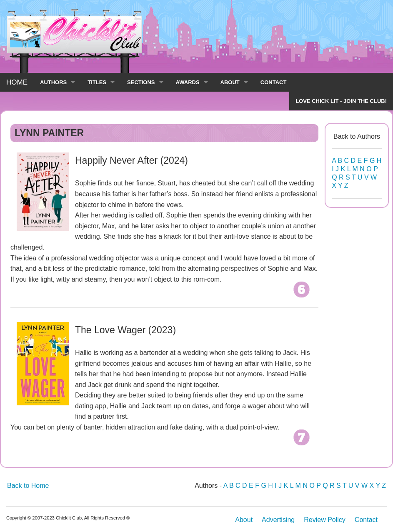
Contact (366, 520)
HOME (17, 82)
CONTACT (274, 82)
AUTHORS (53, 82)
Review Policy (325, 520)
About (244, 520)
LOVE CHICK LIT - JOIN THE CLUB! (341, 101)
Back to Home (28, 486)
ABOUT (230, 82)
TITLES (97, 82)
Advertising (278, 520)
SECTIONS (141, 82)
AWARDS (188, 82)
